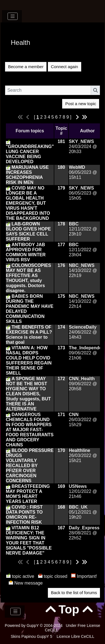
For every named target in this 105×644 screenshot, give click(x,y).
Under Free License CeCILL (73, 628)
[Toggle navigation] (13, 16)
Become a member (26, 67)
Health (21, 42)
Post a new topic (81, 104)
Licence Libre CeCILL (75, 636)
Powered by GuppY (22, 625)
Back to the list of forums (74, 593)
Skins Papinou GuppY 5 (32, 636)
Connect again (65, 67)
